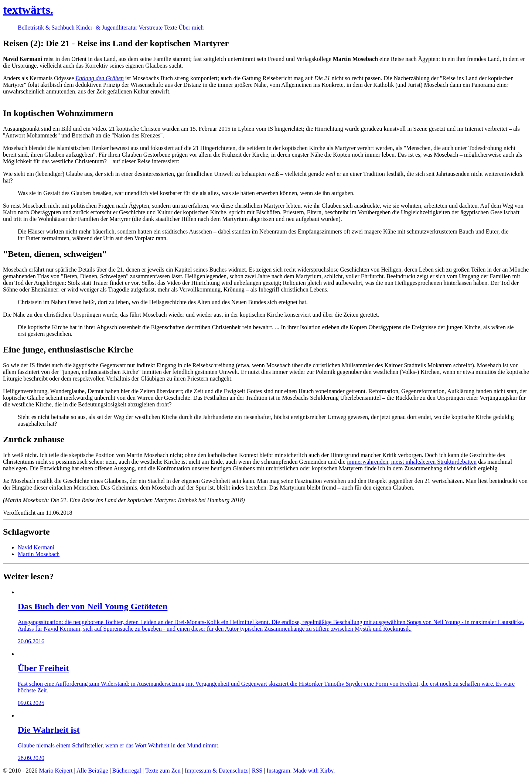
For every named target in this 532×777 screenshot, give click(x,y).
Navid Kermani (36, 547)
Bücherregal (127, 771)
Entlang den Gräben (100, 78)
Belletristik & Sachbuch (46, 28)
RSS (257, 771)
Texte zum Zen (163, 771)
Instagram (278, 771)
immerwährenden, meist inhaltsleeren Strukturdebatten (412, 462)
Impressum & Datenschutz (216, 771)
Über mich (191, 28)
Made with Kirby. (314, 771)
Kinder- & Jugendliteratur (107, 28)
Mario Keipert (56, 771)
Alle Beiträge (92, 771)
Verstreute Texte (158, 28)
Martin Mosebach (39, 554)
